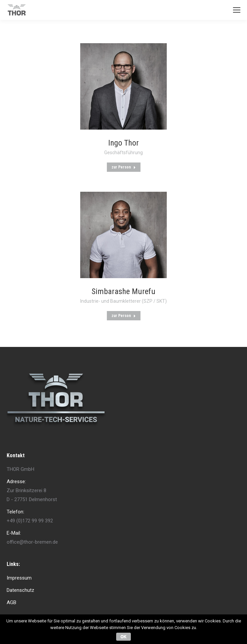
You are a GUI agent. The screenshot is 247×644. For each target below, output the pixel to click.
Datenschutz (20, 590)
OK (123, 637)
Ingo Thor (123, 143)
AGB (11, 602)
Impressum (19, 578)
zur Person (124, 167)
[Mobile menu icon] (237, 10)
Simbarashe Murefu (123, 291)
